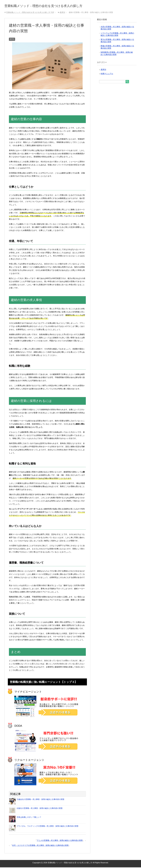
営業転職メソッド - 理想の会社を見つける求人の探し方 (54, 6)
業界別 (12, 40)
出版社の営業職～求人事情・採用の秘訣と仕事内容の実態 (40, 809)
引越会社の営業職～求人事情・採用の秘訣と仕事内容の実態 (40, 800)
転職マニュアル (107, 74)
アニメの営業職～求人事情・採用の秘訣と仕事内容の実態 (60, 841)
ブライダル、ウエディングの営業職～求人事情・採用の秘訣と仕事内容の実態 (47, 827)
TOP (30, 13)
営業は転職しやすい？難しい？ (29, 818)
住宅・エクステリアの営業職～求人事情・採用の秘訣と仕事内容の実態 (40, 846)
